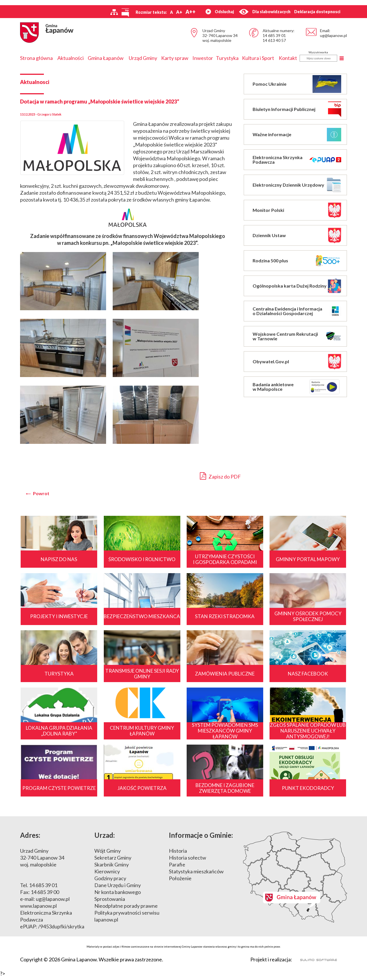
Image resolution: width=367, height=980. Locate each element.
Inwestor (203, 58)
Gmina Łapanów (106, 58)
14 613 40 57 (274, 40)
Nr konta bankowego (118, 895)
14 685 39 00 (45, 895)
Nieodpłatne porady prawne (126, 909)
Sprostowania (110, 902)
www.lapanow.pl (38, 909)
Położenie (180, 882)
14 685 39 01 (274, 35)
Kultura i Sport (258, 58)
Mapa (295, 881)
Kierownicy (107, 875)
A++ (191, 12)
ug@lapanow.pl (333, 35)
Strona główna (36, 58)
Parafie (177, 868)
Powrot (41, 493)
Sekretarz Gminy (113, 861)
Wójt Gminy (108, 854)
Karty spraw (175, 58)
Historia (178, 854)
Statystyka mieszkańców (196, 875)
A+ (179, 12)
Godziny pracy (110, 882)
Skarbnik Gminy (112, 868)
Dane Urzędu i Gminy (118, 889)
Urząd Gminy (143, 58)
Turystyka (227, 58)
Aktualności (71, 58)
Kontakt (288, 58)
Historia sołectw (188, 861)
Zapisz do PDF (220, 476)
